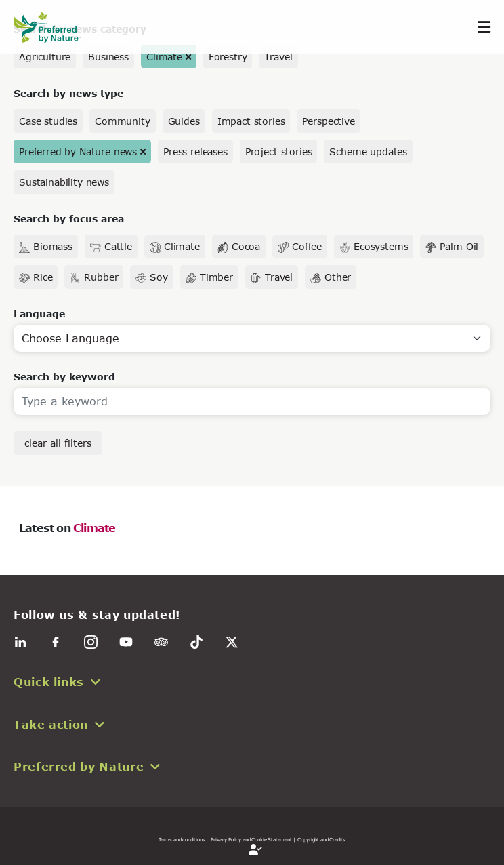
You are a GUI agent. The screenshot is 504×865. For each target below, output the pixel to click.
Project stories (279, 152)
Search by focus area (69, 219)
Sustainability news (64, 182)
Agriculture (45, 57)
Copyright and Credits (321, 839)
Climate (164, 57)
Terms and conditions (182, 839)
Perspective (328, 121)
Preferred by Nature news (78, 152)
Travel (278, 57)
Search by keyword (64, 377)
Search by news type (68, 93)
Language (39, 314)
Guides (184, 121)
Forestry (228, 57)
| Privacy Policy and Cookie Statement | (252, 839)
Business (108, 57)
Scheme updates (368, 152)
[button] (252, 682)
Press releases (195, 152)
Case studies (48, 121)
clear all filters (58, 443)
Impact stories (251, 121)
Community (123, 121)
